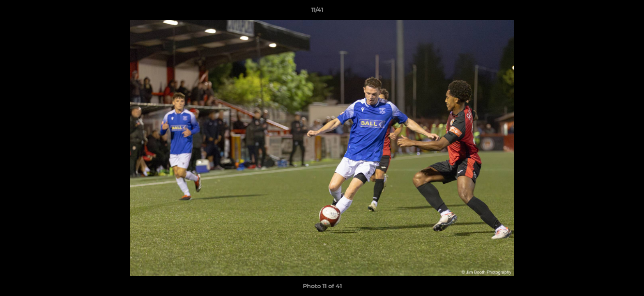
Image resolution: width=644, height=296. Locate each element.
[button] (609, 12)
